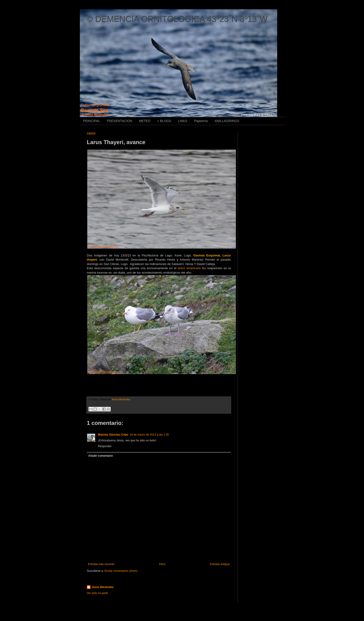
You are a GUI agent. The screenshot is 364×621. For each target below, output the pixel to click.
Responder (105, 446)
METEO (145, 121)
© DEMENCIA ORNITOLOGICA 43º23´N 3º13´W (177, 19)
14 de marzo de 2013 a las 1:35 (149, 435)
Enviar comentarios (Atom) (121, 571)
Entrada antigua (220, 564)
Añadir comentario (101, 456)
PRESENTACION (119, 121)
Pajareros (201, 121)
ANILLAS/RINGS (227, 121)
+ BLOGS (164, 121)
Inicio (162, 564)
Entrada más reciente (101, 564)
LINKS (182, 121)
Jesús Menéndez (102, 587)
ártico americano (189, 268)
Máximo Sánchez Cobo (113, 435)
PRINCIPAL (92, 121)
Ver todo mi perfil (97, 593)
